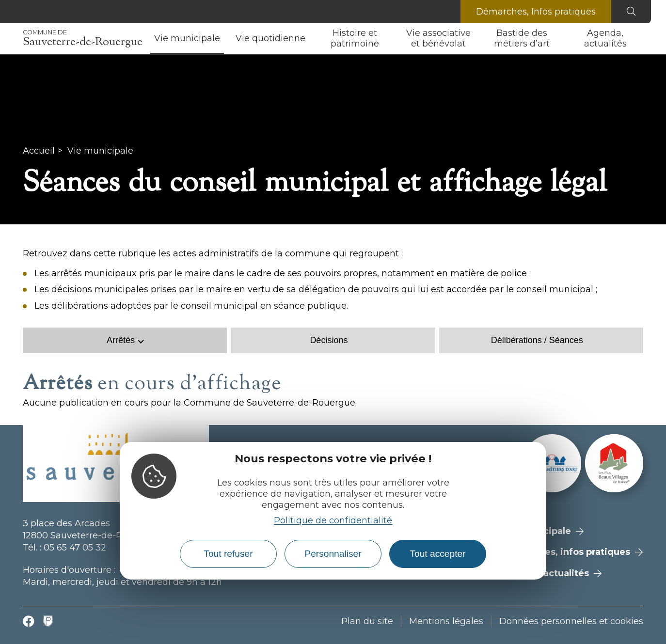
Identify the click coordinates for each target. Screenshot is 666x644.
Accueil (39, 151)
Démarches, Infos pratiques (536, 12)
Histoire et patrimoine (355, 38)
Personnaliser (333, 554)
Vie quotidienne (270, 38)
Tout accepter (437, 554)
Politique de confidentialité (333, 520)
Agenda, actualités (605, 38)
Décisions (329, 340)
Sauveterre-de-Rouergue (83, 39)
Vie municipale (187, 38)
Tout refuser (228, 554)
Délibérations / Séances (537, 340)
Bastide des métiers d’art (522, 38)
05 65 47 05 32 (75, 548)
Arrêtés (121, 340)
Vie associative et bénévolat (438, 38)
